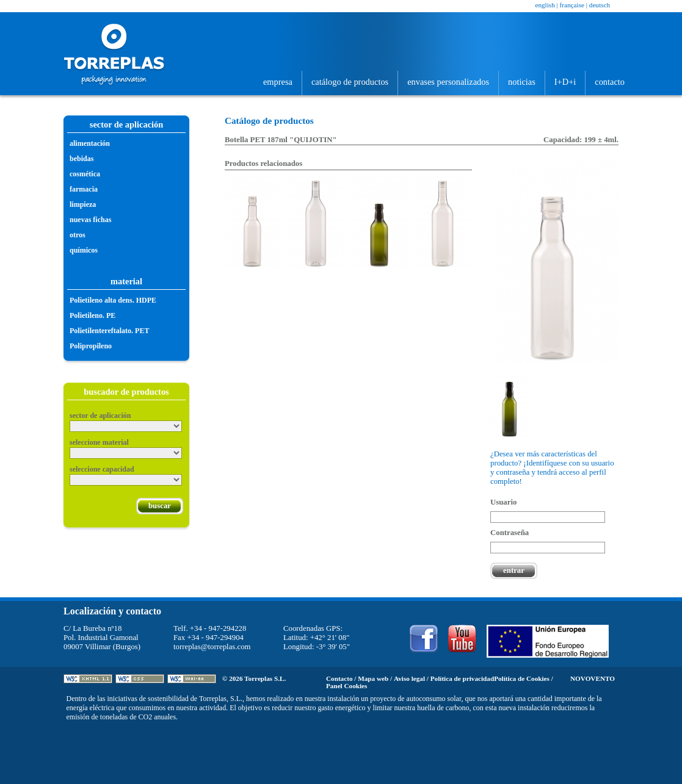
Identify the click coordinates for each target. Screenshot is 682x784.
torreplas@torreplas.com (212, 647)
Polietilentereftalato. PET (109, 331)
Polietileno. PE (93, 315)
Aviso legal (409, 678)
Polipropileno (91, 346)
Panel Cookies (346, 686)
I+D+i (565, 82)
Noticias (522, 82)
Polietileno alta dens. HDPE (113, 300)
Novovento (593, 678)
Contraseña (510, 533)
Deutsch (600, 5)
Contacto (610, 82)
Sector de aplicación (100, 415)
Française (572, 5)
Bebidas (82, 159)
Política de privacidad (462, 678)
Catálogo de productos (350, 82)
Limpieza (83, 204)
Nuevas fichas (90, 220)
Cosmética (85, 174)
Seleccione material (99, 442)
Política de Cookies (522, 678)
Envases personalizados (448, 82)
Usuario (503, 502)
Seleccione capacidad (102, 469)
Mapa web (373, 678)
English (545, 5)
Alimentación (90, 143)
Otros (78, 235)
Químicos (84, 250)
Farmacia (84, 189)
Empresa (278, 82)
